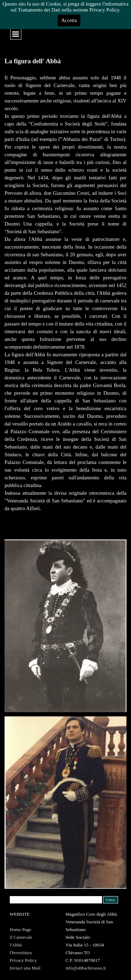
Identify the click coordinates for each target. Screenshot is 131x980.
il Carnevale (21, 937)
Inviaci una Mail (25, 968)
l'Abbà (16, 945)
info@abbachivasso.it (86, 968)
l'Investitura (21, 953)
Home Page (21, 929)
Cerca (111, 900)
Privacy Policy (23, 960)
